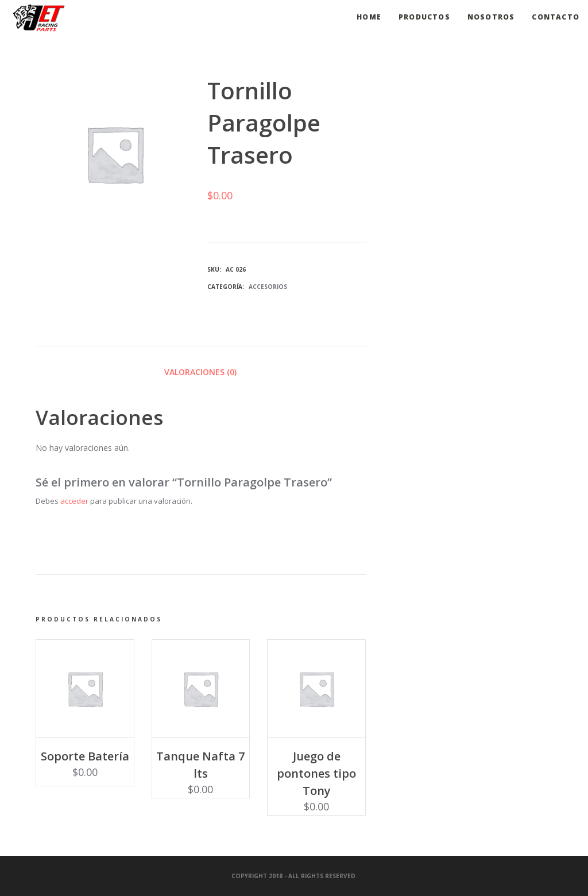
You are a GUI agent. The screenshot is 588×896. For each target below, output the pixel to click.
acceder (74, 501)
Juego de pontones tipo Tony (316, 773)
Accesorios (268, 287)
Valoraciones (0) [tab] (200, 372)
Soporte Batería (85, 756)
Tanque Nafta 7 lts (200, 765)
